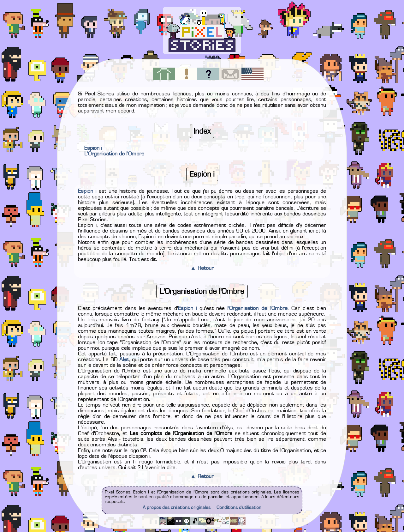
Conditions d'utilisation (239, 508)
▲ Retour (202, 268)
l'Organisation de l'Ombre (257, 308)
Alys (124, 360)
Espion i (93, 148)
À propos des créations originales (177, 508)
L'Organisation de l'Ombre (114, 154)
